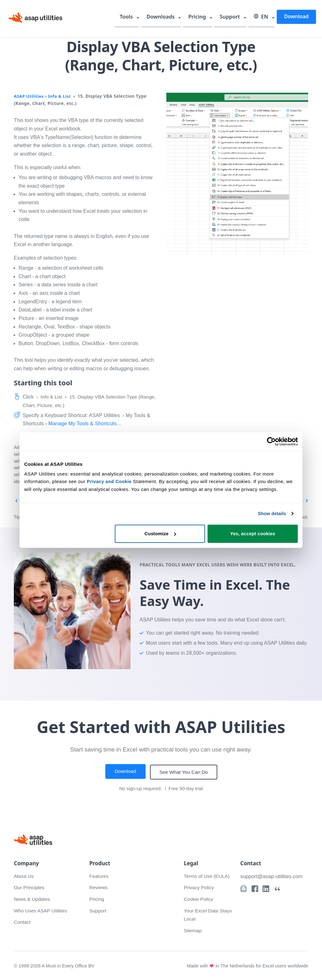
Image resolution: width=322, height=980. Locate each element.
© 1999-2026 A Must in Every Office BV (55, 965)
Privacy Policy (199, 886)
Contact (22, 921)
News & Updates (33, 898)
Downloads (168, 17)
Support (233, 17)
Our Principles (30, 886)
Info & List (61, 96)
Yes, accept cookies (253, 534)
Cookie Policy (199, 898)
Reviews (99, 886)
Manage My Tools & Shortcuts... (86, 424)
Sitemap (193, 930)
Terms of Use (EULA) (207, 875)
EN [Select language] (262, 17)
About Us (24, 875)
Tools (135, 17)
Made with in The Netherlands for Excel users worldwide (246, 965)
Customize (160, 534)
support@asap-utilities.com (272, 875)
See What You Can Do (185, 771)
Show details (271, 514)
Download (297, 17)
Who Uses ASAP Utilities (42, 910)
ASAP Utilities (29, 96)
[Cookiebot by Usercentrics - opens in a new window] (270, 442)
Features (99, 875)
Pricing (202, 17)
